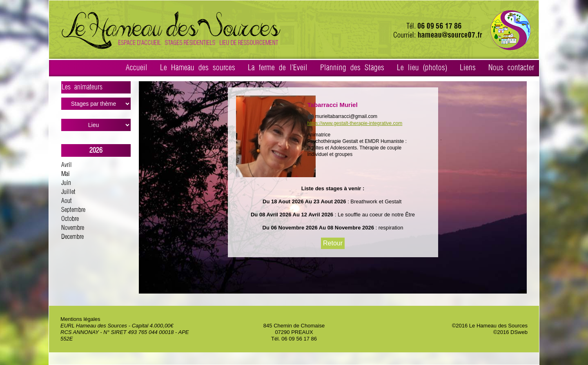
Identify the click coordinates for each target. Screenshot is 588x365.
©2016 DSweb (510, 332)
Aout (67, 201)
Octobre (70, 219)
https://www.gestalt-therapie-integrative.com (355, 123)
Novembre (73, 228)
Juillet (68, 192)
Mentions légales (80, 319)
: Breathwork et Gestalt (375, 201)
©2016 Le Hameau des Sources (490, 326)
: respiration (389, 228)
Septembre (73, 210)
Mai (66, 174)
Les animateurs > (96, 89)
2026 (96, 150)
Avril (67, 165)
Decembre (72, 237)
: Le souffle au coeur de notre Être (374, 215)
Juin (66, 183)
